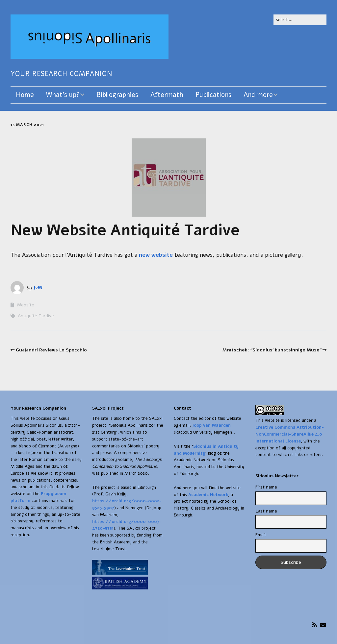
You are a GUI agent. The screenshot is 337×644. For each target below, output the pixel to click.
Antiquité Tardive (36, 316)
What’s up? (63, 95)
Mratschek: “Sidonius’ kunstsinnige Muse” (272, 350)
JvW (38, 288)
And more (258, 95)
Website (26, 305)
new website (156, 255)
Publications (213, 95)
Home (25, 95)
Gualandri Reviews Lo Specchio (51, 350)
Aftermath (167, 95)
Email (260, 535)
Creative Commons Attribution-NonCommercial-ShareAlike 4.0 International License (290, 434)
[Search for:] (300, 20)
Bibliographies (117, 95)
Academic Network (208, 495)
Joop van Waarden (211, 425)
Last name (266, 511)
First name (266, 487)
